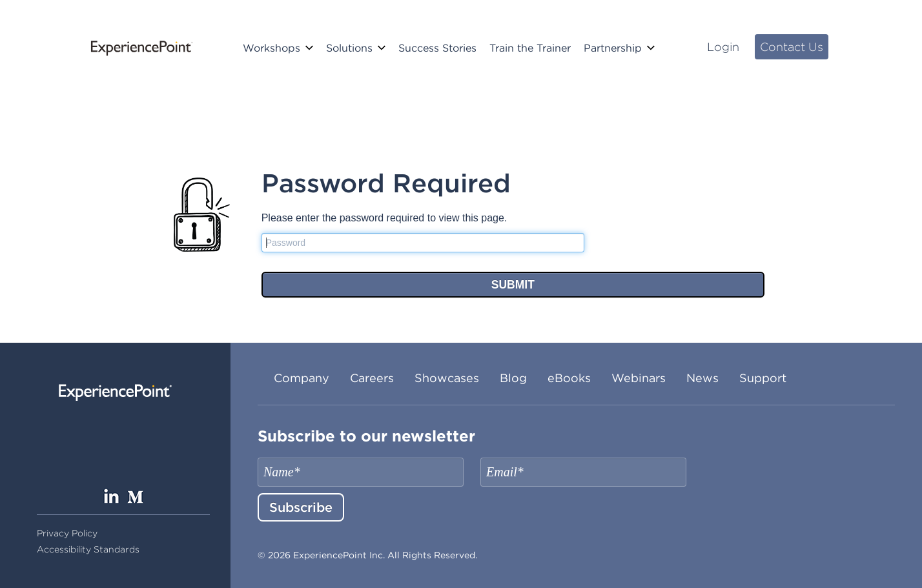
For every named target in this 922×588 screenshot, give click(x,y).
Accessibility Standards (88, 549)
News (702, 378)
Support (763, 378)
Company (302, 378)
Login (723, 47)
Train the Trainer (530, 48)
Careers (372, 378)
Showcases (447, 378)
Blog (513, 378)
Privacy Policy (67, 533)
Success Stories (437, 48)
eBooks (569, 378)
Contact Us (792, 47)
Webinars (639, 378)
